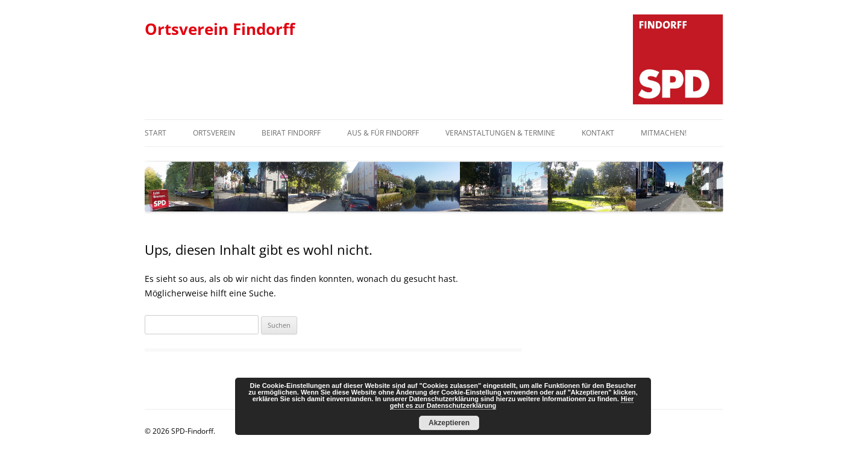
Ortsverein (214, 133)
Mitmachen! (664, 133)
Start (156, 133)
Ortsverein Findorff (220, 29)
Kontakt (598, 133)
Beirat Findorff (291, 133)
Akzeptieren (449, 423)
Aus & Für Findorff (383, 133)
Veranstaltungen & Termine (500, 133)
